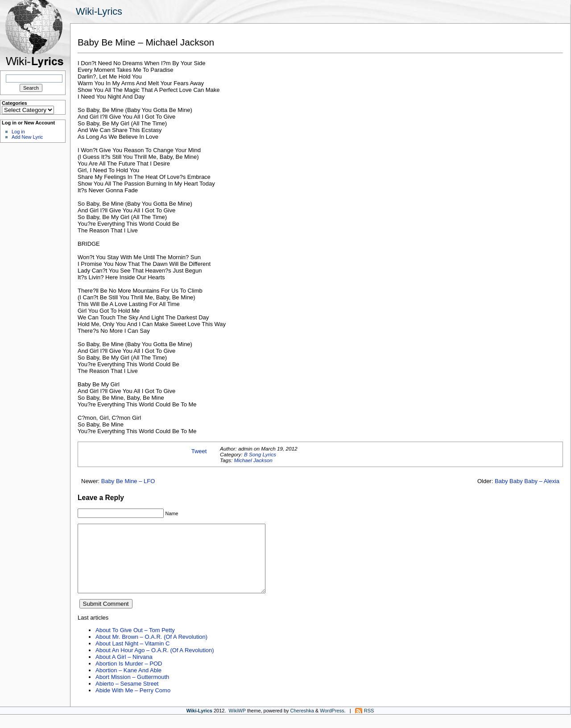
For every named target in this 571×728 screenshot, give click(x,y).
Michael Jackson (253, 460)
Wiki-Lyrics (99, 11)
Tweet (199, 451)
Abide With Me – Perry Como (133, 704)
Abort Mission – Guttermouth (132, 690)
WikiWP (237, 724)
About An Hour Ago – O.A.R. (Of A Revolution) (155, 664)
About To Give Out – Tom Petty (135, 643)
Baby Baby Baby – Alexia (527, 481)
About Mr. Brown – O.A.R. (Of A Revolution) (151, 650)
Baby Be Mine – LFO (128, 481)
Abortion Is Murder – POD (129, 677)
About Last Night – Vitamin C (132, 657)
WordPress (332, 724)
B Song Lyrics (260, 454)
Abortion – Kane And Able (128, 684)
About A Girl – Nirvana (124, 670)
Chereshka (302, 724)
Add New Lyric (27, 137)
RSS (369, 724)
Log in (18, 132)
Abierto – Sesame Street (127, 697)
